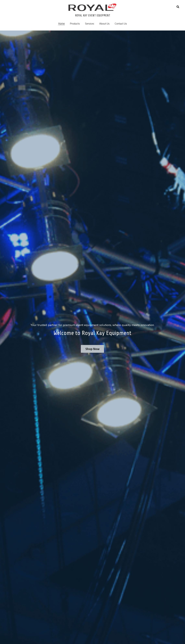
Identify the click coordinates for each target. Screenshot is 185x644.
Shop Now (92, 349)
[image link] (92, 7)
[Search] (178, 7)
